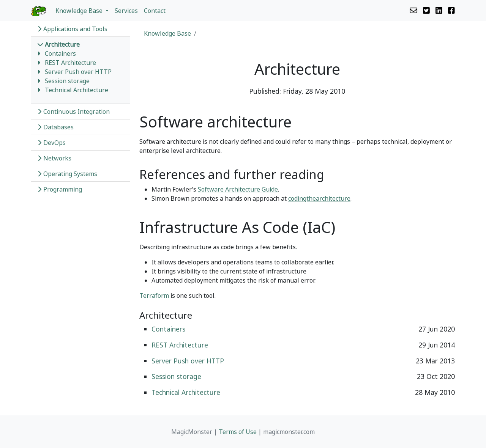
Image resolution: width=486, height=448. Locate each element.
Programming (60, 189)
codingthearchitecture (319, 198)
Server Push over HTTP (78, 72)
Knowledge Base (167, 33)
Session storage (67, 81)
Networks (54, 158)
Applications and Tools (72, 29)
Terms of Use (238, 432)
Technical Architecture (77, 90)
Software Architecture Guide (238, 189)
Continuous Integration (73, 112)
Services (126, 11)
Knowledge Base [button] (80, 11)
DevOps (51, 143)
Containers (60, 53)
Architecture (58, 44)
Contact (155, 11)
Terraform (154, 296)
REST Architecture (70, 63)
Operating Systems (67, 174)
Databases (55, 127)
